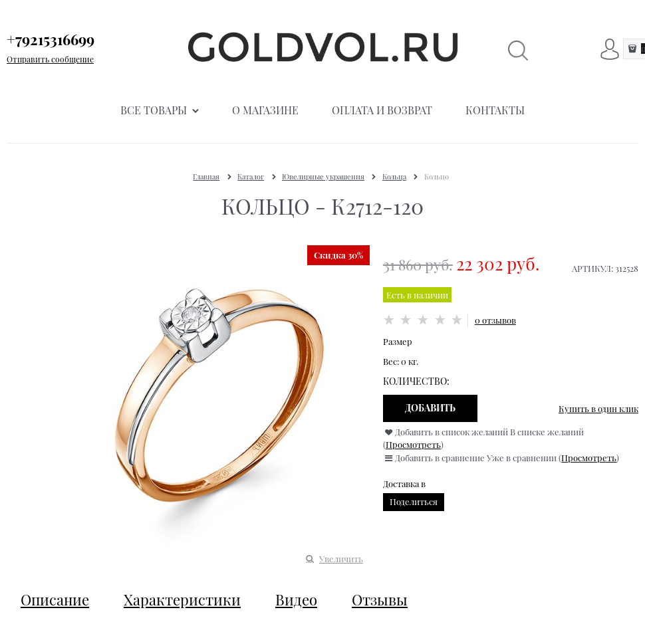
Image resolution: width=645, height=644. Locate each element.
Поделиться (414, 501)
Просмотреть (413, 444)
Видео (296, 599)
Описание (55, 599)
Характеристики (182, 599)
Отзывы (380, 599)
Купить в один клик (598, 408)
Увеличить (341, 559)
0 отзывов (495, 320)
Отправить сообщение (50, 59)
